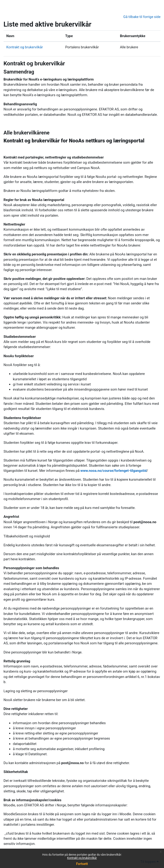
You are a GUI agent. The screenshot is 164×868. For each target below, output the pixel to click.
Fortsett (82, 864)
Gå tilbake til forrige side (142, 17)
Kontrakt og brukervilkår (82, 858)
